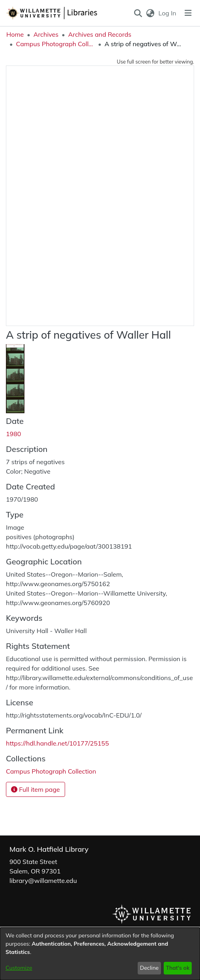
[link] (51, 771)
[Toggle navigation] (188, 13)
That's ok (178, 968)
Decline (150, 968)
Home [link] (15, 34)
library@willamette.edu (43, 881)
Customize (19, 968)
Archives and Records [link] (100, 34)
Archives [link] (46, 34)
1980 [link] (13, 434)
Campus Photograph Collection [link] (55, 44)
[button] (138, 13)
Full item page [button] (36, 789)
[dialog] (100, 954)
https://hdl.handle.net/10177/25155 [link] (57, 743)
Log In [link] (168, 13)
